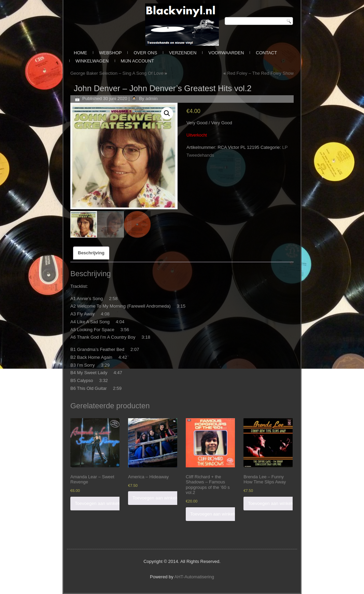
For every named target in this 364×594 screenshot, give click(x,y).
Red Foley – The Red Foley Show (260, 73)
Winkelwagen (92, 61)
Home (80, 53)
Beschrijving (91, 253)
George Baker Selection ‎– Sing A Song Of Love (117, 73)
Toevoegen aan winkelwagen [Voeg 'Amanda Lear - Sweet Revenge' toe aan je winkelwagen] (103, 503)
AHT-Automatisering (194, 577)
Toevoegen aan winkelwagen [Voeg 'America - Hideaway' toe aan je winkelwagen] (161, 498)
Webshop (110, 53)
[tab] (91, 253)
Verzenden (183, 53)
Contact (266, 53)
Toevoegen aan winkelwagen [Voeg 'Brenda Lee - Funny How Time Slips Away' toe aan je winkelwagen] (276, 503)
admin (151, 98)
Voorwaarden (226, 53)
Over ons (145, 53)
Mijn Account (138, 61)
